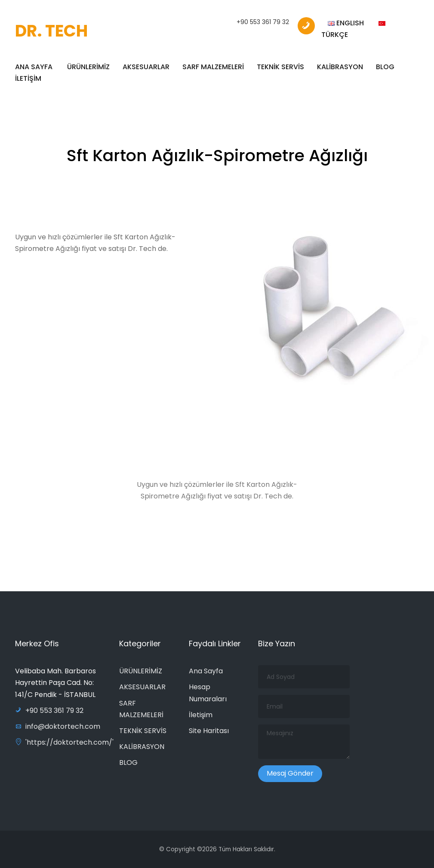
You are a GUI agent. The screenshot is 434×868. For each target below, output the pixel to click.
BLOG (385, 67)
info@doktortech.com (58, 726)
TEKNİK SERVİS (280, 67)
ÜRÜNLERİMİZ (88, 67)
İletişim (201, 715)
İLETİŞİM (28, 78)
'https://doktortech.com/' (64, 742)
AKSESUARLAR (146, 67)
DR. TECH (51, 31)
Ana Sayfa (206, 671)
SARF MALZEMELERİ (213, 67)
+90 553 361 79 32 (263, 22)
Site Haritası (209, 731)
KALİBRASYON (340, 67)
